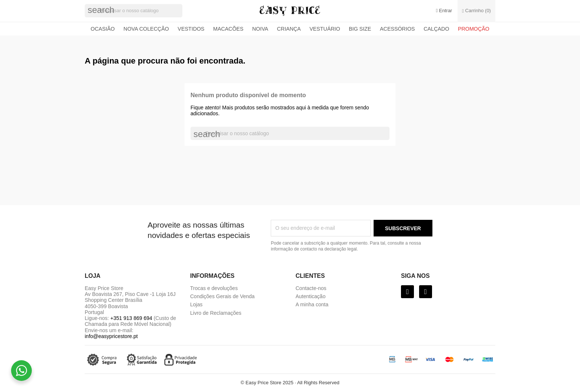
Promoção (474, 29)
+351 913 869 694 (131, 318)
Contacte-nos (311, 288)
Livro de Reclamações (216, 313)
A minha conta (312, 304)
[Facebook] (407, 292)
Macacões (228, 29)
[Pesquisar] (134, 11)
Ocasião (103, 29)
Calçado (436, 29)
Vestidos (191, 29)
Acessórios (397, 29)
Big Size (360, 29)
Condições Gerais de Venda (222, 296)
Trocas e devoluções (214, 288)
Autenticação (311, 296)
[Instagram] (426, 292)
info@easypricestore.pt (111, 336)
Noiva (260, 29)
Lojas (196, 304)
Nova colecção (146, 29)
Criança (289, 29)
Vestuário (325, 29)
